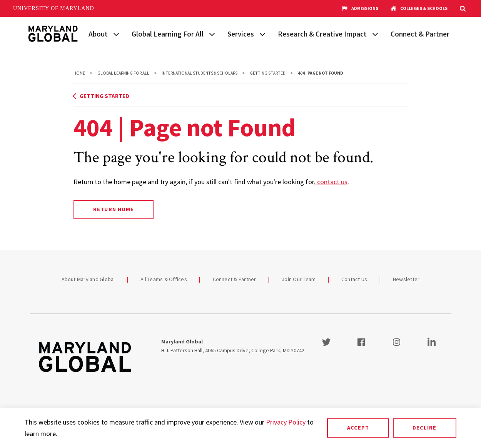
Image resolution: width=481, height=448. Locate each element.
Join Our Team (299, 279)
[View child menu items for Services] (262, 33)
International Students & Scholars (200, 73)
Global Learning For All (168, 34)
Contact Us (354, 279)
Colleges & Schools (419, 8)
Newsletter (406, 279)
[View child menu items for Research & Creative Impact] (375, 33)
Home (79, 73)
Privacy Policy (286, 422)
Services (241, 34)
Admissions (360, 8)
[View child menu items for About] (116, 33)
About (98, 34)
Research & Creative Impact (322, 34)
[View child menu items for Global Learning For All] (212, 33)
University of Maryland (54, 8)
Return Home (113, 209)
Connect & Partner (420, 34)
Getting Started (268, 73)
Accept (358, 428)
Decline (424, 428)
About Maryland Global (88, 279)
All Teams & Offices (164, 279)
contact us (332, 182)
